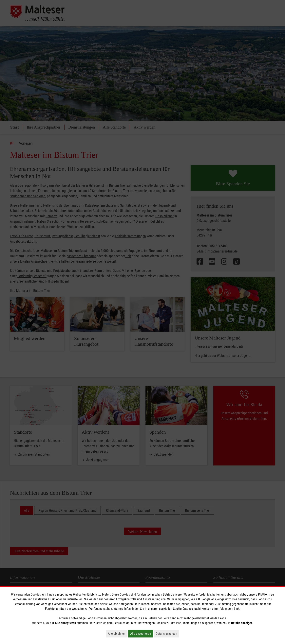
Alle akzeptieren (142, 634)
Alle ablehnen (118, 634)
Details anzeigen (167, 634)
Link (237, 609)
